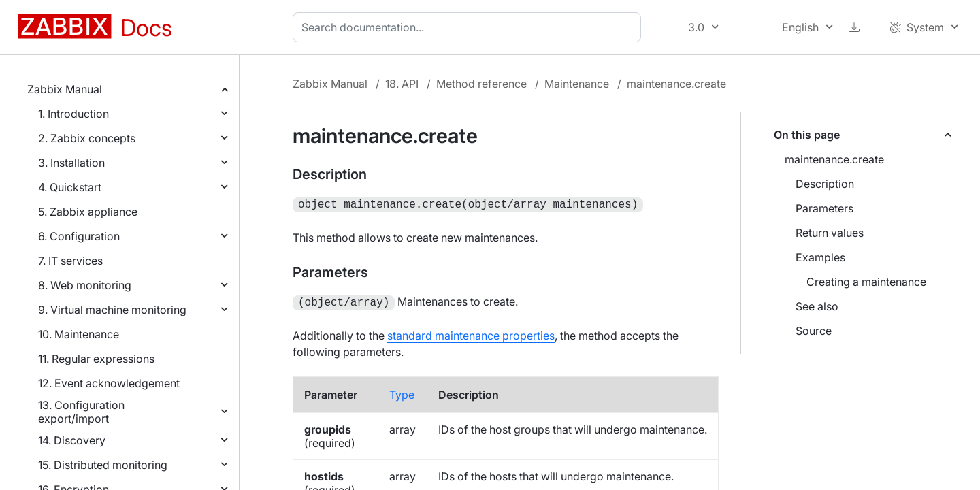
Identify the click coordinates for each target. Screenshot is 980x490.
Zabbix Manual (65, 89)
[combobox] (470, 27)
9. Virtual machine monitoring (112, 310)
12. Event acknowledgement (109, 383)
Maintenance (577, 84)
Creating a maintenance (866, 282)
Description (825, 184)
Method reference (481, 84)
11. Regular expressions (96, 359)
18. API (402, 84)
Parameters (824, 208)
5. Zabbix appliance (88, 212)
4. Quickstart (70, 187)
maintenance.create (834, 159)
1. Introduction (73, 114)
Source (814, 331)
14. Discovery (72, 440)
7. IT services (70, 261)
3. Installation (71, 163)
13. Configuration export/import (81, 412)
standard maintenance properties (471, 333)
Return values (830, 233)
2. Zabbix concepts (87, 138)
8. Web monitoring (85, 285)
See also (817, 306)
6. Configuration (79, 236)
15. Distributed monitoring (103, 465)
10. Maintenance (79, 334)
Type (402, 392)
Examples (820, 257)
